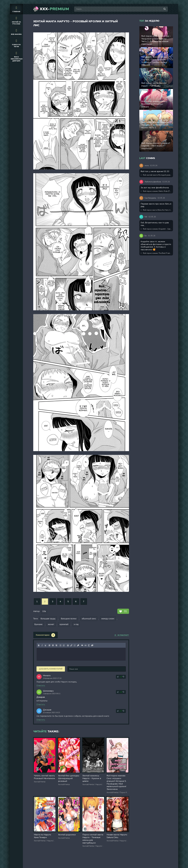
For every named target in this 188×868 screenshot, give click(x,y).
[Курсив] (42, 645)
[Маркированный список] (60, 645)
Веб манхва (16, 32)
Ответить (41, 685)
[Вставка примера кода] (85, 645)
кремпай (64, 624)
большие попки (69, 619)
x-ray (76, 624)
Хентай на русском (16, 20)
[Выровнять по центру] (53, 645)
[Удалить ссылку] (75, 645)
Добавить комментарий (51, 669)
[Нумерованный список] (64, 645)
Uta (44, 611)
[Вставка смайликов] (68, 645)
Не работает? (122, 635)
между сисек (108, 619)
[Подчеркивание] (45, 645)
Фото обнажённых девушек (17, 56)
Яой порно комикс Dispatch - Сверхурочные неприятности (156, 229)
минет (51, 624)
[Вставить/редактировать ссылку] (71, 645)
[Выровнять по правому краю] (56, 645)
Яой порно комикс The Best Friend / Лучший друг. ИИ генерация (156, 253)
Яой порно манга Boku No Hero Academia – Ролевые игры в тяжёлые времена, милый (156, 210)
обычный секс (89, 619)
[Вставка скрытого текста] (92, 645)
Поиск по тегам (16, 43)
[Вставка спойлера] (89, 645)
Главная (16, 9)
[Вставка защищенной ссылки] (78, 645)
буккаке (38, 624)
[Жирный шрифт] (39, 645)
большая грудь (48, 619)
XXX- (54, 9)
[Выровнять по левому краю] (49, 645)
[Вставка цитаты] (82, 645)
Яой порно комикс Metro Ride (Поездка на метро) (156, 191)
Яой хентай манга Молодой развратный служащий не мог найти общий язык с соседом (156, 175)
